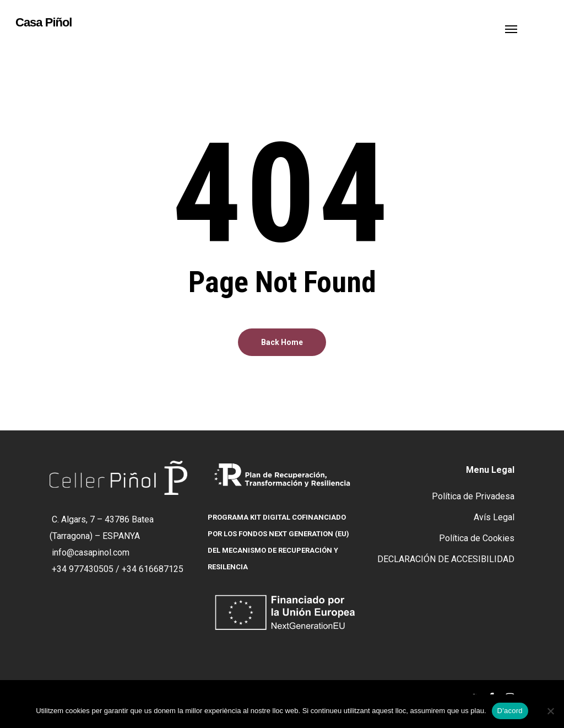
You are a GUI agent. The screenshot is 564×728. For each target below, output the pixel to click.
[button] (511, 29)
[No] (550, 711)
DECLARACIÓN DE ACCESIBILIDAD (446, 559)
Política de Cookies (477, 538)
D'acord (510, 711)
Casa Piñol (44, 23)
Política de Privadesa (473, 496)
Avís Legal (494, 517)
